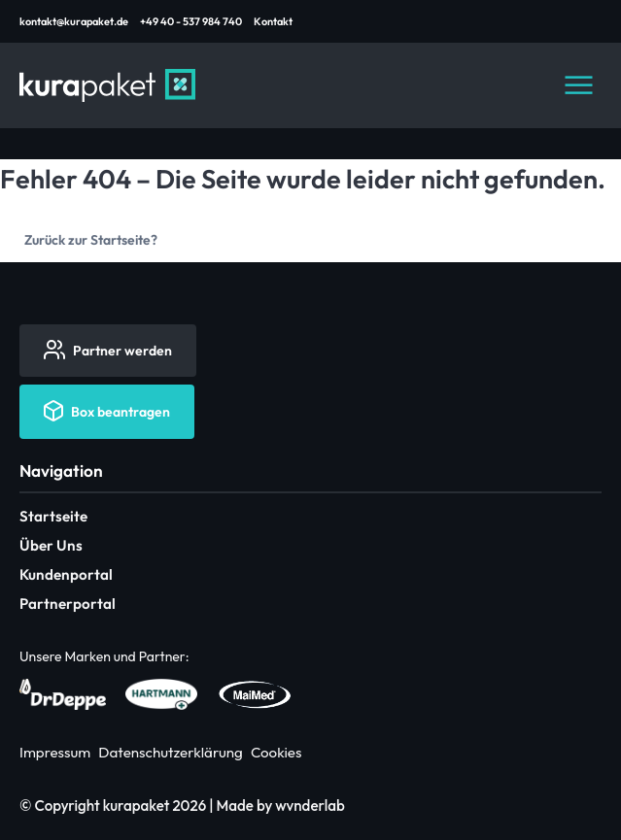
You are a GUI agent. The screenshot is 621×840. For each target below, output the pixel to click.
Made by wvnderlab (281, 806)
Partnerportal (68, 604)
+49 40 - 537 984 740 (191, 21)
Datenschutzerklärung (171, 752)
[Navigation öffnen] (578, 85)
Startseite (53, 516)
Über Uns (51, 545)
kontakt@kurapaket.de (74, 21)
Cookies (276, 752)
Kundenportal (66, 574)
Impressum (55, 752)
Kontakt (273, 21)
